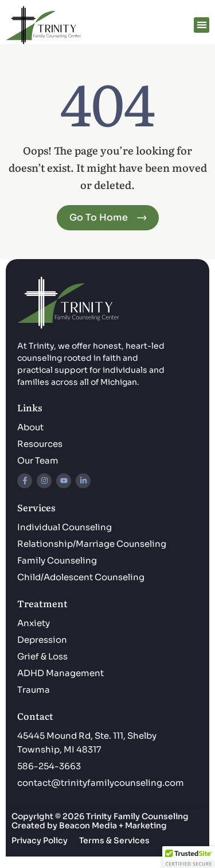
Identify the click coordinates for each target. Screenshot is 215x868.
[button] (202, 25)
